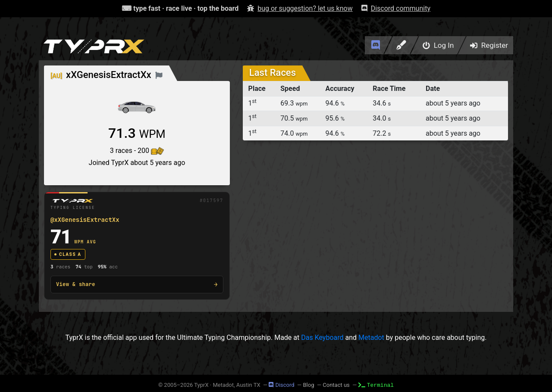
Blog (308, 385)
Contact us (336, 385)
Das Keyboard (322, 338)
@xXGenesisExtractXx (85, 220)
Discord (281, 385)
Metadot (371, 338)
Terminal (376, 385)
